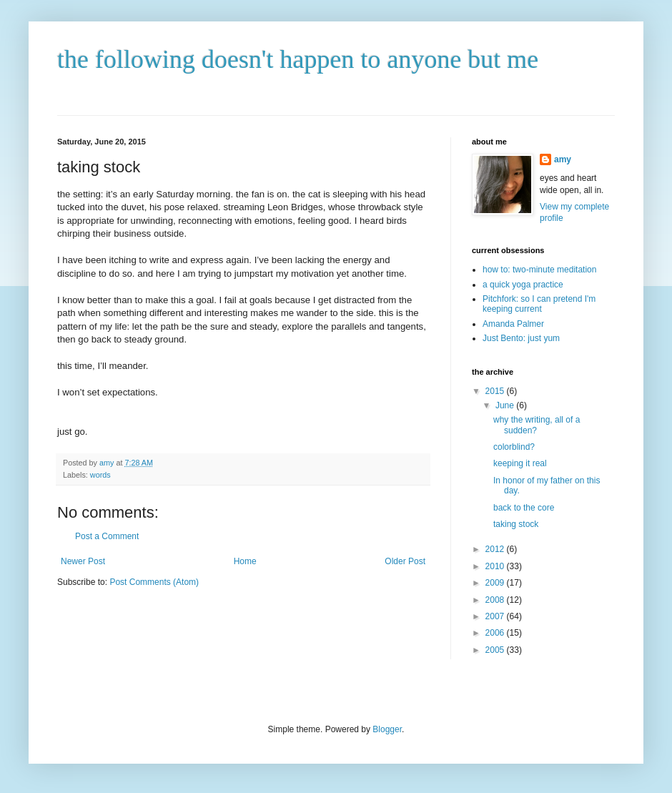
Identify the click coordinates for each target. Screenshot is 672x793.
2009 (496, 583)
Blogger (387, 729)
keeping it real (520, 463)
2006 (496, 633)
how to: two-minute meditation (539, 270)
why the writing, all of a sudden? (537, 425)
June (506, 405)
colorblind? (514, 447)
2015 (496, 391)
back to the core (524, 508)
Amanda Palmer (513, 324)
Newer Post (83, 561)
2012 (496, 549)
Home (245, 561)
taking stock (516, 524)
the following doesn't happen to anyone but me (298, 59)
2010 (496, 566)
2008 (496, 600)
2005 (496, 650)
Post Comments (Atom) (154, 582)
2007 (496, 616)
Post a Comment (107, 536)
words (100, 475)
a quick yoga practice (523, 285)
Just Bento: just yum (521, 338)
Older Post (405, 561)
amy (563, 159)
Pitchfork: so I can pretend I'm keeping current (539, 304)
